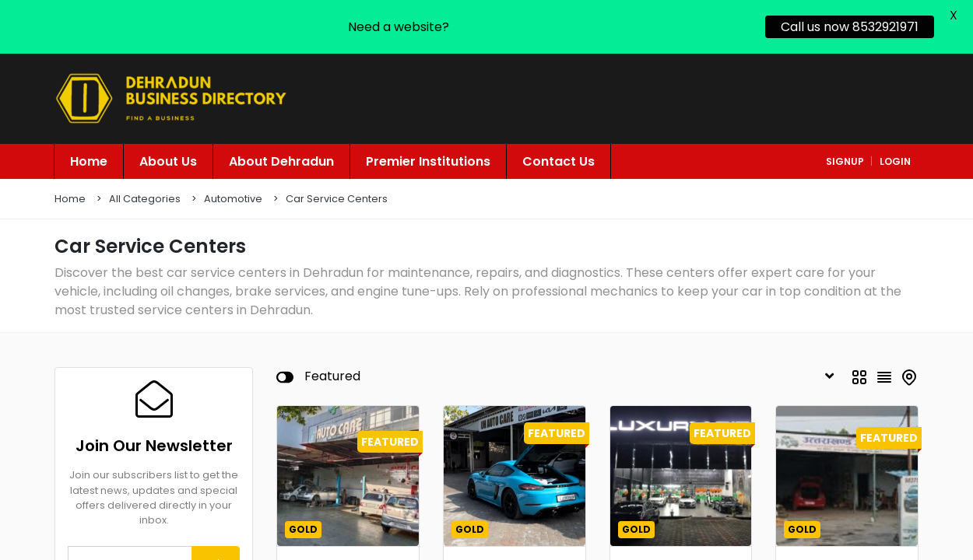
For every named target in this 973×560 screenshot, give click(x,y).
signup (845, 148)
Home (70, 185)
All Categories (145, 185)
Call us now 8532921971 (850, 27)
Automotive (233, 185)
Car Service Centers (337, 185)
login (895, 148)
